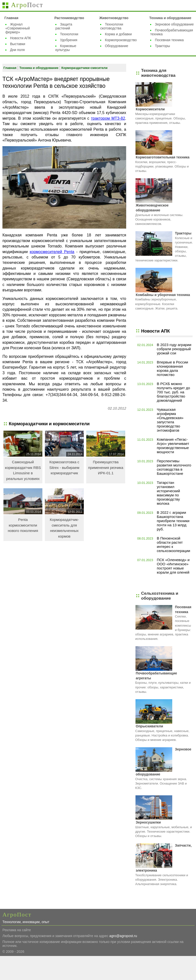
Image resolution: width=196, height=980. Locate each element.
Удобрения (69, 40)
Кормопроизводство (121, 40)
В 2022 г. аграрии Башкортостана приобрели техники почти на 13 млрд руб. (173, 521)
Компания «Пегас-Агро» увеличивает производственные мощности (173, 446)
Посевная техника (169, 40)
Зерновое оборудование (174, 24)
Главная (11, 18)
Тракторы (162, 46)
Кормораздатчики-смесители (85, 68)
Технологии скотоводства (112, 26)
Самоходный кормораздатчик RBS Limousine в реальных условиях (23, 470)
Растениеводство (69, 18)
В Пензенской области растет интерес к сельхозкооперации (173, 544)
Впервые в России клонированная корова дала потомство (172, 368)
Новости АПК (20, 38)
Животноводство (114, 18)
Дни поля (17, 50)
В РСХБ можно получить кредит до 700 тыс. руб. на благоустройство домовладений (173, 392)
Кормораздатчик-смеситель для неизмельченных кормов (64, 528)
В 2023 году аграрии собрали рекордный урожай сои (174, 349)
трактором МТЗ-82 (108, 118)
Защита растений (64, 26)
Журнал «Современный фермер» (18, 28)
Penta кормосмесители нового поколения (23, 525)
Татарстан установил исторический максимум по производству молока (168, 493)
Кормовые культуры (66, 48)
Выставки (18, 44)
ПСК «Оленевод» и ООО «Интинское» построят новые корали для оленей (173, 566)
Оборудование (116, 46)
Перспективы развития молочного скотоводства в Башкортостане (174, 467)
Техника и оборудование (170, 18)
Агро (27, 5)
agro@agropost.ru (123, 936)
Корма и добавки (118, 34)
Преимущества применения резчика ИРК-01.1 (106, 467)
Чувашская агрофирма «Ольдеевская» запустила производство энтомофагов (170, 420)
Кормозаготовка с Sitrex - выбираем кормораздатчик (64, 467)
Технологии (69, 34)
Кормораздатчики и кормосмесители (49, 424)
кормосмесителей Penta (52, 252)
